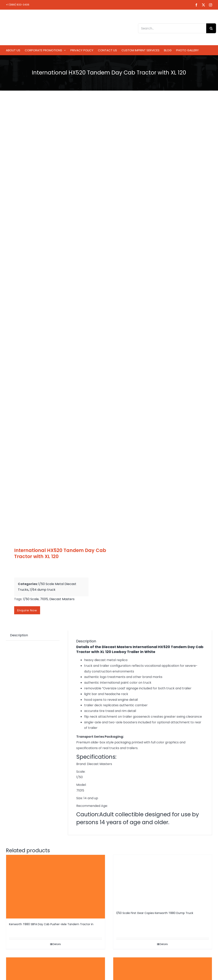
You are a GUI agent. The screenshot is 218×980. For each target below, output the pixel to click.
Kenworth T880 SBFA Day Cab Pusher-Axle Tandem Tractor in (51, 924)
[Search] (211, 28)
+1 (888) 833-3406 (18, 5)
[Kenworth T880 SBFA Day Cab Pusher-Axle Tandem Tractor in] (56, 887)
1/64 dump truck (43, 590)
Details (57, 944)
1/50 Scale (31, 599)
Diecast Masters (62, 599)
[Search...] (172, 28)
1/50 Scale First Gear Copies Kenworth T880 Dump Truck (155, 913)
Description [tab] (19, 635)
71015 (44, 599)
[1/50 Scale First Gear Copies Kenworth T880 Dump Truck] (163, 881)
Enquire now (27, 610)
